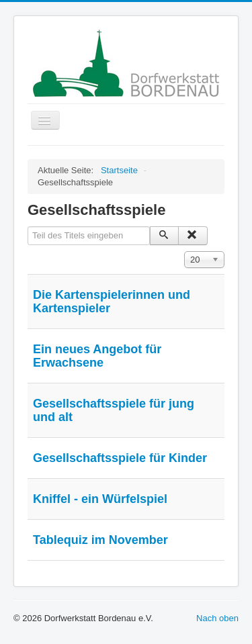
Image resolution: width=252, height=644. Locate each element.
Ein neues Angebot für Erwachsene (97, 356)
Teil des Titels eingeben (28, 227)
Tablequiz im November (100, 540)
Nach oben (217, 618)
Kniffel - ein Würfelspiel (100, 499)
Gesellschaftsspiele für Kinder (120, 458)
